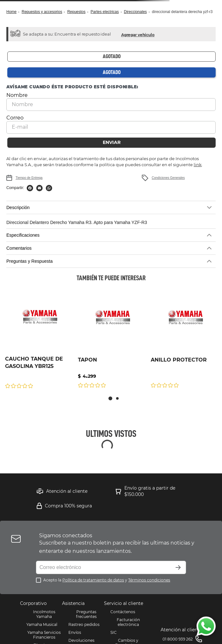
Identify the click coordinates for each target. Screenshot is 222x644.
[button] (138, 34)
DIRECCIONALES (135, 12)
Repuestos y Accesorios (42, 12)
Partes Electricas (105, 12)
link (198, 165)
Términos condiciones (149, 580)
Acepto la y (107, 580)
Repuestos (76, 12)
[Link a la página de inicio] (13, 12)
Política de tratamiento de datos (93, 580)
